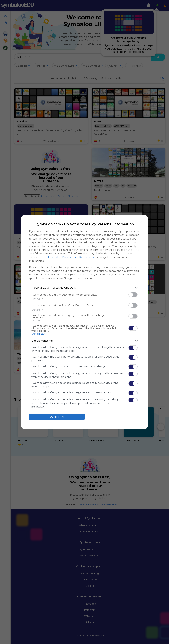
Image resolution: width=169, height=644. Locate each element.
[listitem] (84, 288)
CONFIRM (57, 417)
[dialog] (84, 322)
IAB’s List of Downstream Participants (70, 257)
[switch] (133, 295)
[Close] (141, 222)
